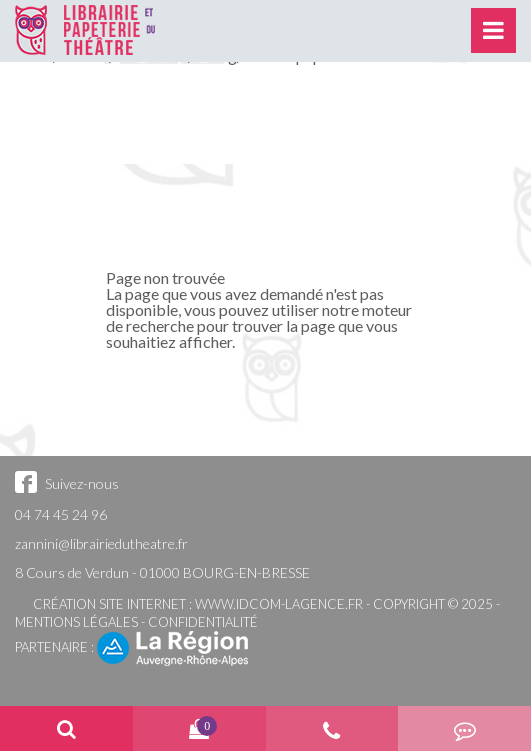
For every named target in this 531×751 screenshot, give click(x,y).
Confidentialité (203, 622)
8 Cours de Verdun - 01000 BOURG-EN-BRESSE (162, 572)
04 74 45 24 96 (61, 514)
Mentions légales (76, 622)
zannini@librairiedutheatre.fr (101, 543)
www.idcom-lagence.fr (279, 604)
